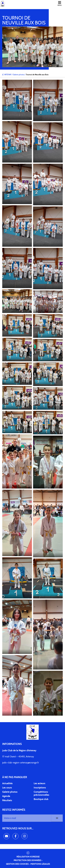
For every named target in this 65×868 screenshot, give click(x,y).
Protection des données (27, 860)
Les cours (7, 788)
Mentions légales (40, 864)
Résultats (7, 800)
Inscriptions (40, 788)
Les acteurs (39, 783)
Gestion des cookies (17, 864)
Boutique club (41, 799)
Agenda (6, 796)
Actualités (7, 783)
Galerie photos (10, 792)
